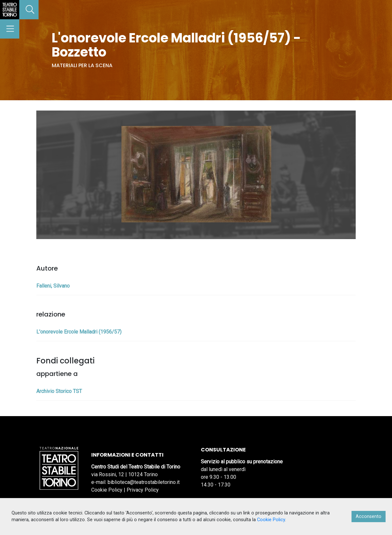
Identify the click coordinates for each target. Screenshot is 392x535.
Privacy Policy (143, 490)
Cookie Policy (107, 490)
